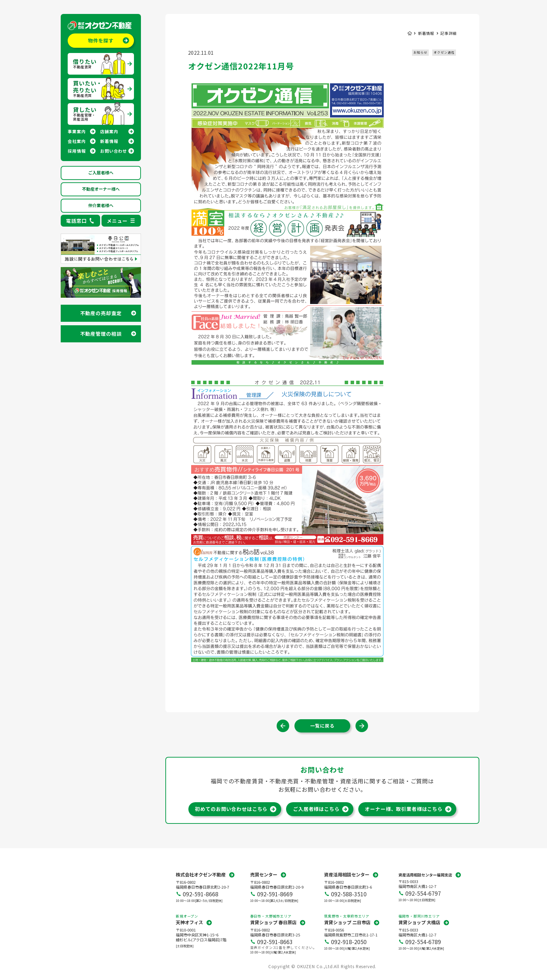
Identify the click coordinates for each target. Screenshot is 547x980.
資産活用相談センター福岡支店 (425, 875)
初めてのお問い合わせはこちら (231, 809)
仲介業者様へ (101, 205)
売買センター (264, 875)
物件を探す (101, 40)
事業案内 (77, 131)
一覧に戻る (322, 726)
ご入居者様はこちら (316, 809)
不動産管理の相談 (101, 334)
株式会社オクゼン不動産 (201, 875)
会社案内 (77, 141)
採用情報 (77, 151)
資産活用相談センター (347, 875)
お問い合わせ (114, 151)
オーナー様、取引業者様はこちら (404, 809)
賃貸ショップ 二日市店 (347, 922)
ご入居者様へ (101, 172)
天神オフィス (189, 922)
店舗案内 (109, 131)
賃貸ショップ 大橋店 (419, 922)
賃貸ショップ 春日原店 (273, 922)
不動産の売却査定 (101, 313)
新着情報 (109, 141)
